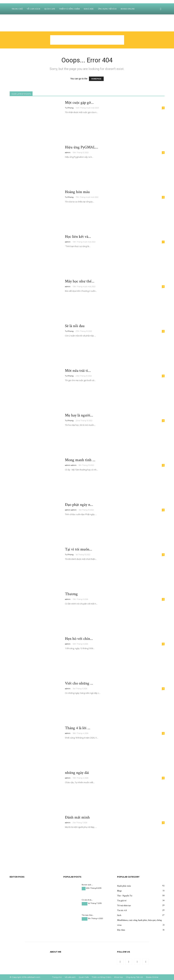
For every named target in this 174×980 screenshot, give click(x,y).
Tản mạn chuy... (88, 915)
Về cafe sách (34, 9)
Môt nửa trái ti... (78, 371)
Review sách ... (87, 885)
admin (68, 152)
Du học (85, 904)
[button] (161, 9)
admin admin (71, 465)
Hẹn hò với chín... (79, 639)
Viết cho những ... (79, 683)
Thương (71, 594)
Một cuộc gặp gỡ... (79, 103)
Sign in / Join (47, 27)
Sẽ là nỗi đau (75, 326)
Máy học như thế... (80, 281)
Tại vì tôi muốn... (79, 549)
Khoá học (89, 9)
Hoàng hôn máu (77, 192)
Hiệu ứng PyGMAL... (82, 147)
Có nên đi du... (87, 900)
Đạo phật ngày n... (79, 505)
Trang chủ (17, 9)
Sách (84, 889)
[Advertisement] (87, 40)
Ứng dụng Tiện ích (107, 9)
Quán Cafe (50, 9)
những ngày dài (77, 773)
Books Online (128, 9)
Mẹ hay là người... (79, 415)
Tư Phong (69, 108)
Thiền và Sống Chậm (69, 9)
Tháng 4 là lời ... (78, 728)
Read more (73, 118)
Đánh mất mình (77, 817)
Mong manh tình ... (80, 460)
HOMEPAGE (96, 79)
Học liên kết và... (78, 237)
